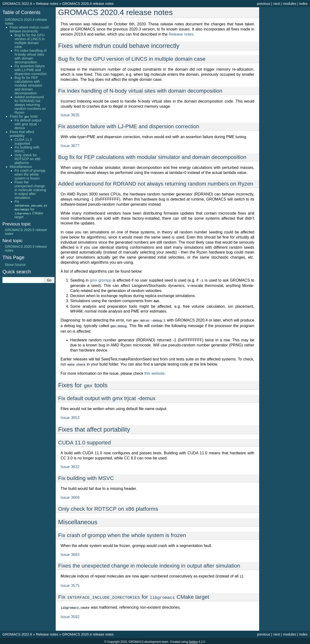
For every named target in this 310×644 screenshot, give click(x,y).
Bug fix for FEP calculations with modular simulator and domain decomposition (28, 85)
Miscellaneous (21, 167)
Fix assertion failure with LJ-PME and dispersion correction (31, 70)
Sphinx (193, 640)
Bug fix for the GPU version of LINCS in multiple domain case (30, 41)
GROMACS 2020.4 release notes (88, 4)
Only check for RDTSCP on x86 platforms (27, 159)
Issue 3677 (70, 146)
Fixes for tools (24, 116)
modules (289, 4)
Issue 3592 (70, 615)
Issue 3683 (70, 553)
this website (155, 372)
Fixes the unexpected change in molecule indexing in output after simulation (30, 190)
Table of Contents (21, 12)
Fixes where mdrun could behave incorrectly (29, 29)
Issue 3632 (70, 466)
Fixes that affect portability (22, 134)
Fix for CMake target (31, 209)
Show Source (15, 265)
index (303, 4)
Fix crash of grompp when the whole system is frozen (30, 174)
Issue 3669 (70, 496)
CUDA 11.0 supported (23, 142)
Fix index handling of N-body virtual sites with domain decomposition (31, 56)
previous (263, 4)
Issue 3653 (70, 416)
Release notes (47, 4)
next (276, 4)
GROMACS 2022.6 (17, 4)
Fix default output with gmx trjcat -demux (28, 124)
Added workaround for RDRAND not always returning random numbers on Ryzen (30, 105)
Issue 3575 (70, 584)
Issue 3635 (70, 115)
